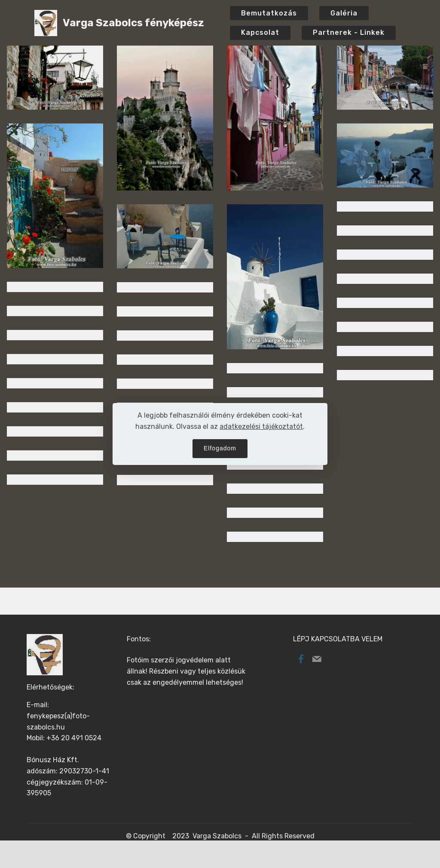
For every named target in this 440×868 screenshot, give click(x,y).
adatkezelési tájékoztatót (261, 426)
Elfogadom (220, 448)
